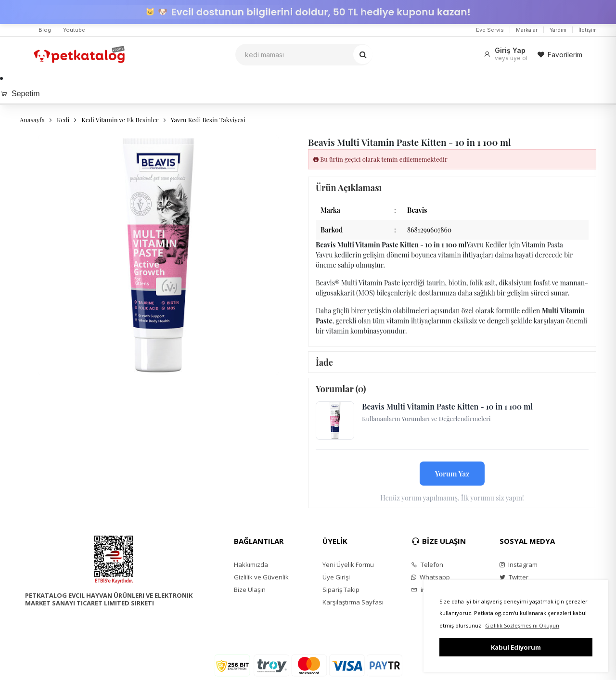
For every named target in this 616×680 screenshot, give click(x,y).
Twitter (514, 577)
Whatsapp (430, 577)
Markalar (527, 30)
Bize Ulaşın (250, 590)
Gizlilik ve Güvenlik (261, 577)
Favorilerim (560, 55)
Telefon (427, 565)
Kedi (63, 120)
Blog (45, 30)
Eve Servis (490, 30)
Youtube (74, 30)
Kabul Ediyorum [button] (516, 647)
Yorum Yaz (452, 474)
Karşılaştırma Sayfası (353, 602)
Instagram (519, 565)
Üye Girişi (336, 577)
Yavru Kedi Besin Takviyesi (208, 120)
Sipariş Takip (341, 590)
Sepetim (20, 94)
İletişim (588, 30)
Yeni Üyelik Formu (348, 565)
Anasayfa (32, 120)
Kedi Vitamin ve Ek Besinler (120, 120)
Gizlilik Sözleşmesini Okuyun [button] (522, 625)
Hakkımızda (251, 565)
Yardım (558, 30)
